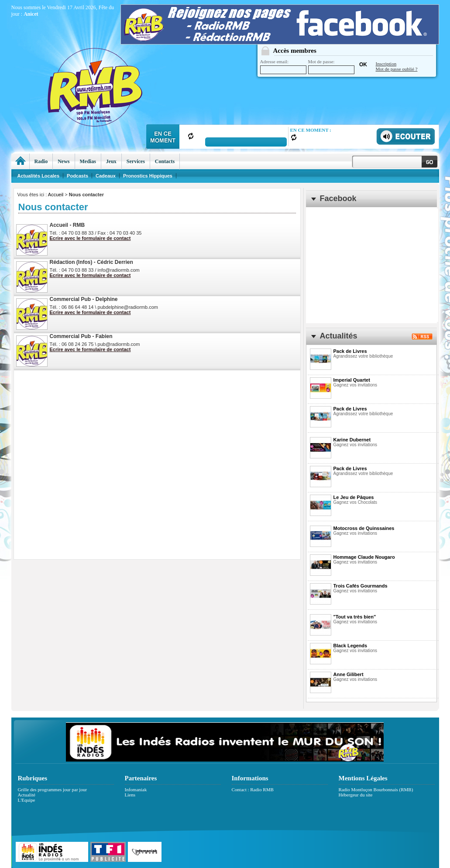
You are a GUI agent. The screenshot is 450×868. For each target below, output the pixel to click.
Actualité (27, 795)
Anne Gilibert (349, 674)
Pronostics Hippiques (148, 176)
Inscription (386, 64)
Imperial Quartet (352, 380)
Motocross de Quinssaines (364, 528)
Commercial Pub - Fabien (81, 336)
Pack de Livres (350, 351)
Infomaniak (136, 789)
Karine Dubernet (352, 440)
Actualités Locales (39, 176)
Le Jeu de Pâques (354, 497)
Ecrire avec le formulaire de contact (90, 238)
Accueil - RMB (67, 225)
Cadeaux (106, 176)
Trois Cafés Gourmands (361, 586)
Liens (130, 795)
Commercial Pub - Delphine (84, 299)
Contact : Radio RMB (253, 789)
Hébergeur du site (356, 795)
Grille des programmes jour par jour (53, 789)
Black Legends (350, 646)
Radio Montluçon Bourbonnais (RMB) (376, 789)
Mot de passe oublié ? (397, 69)
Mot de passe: (331, 67)
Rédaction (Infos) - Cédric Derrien (91, 262)
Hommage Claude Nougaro (364, 557)
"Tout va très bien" (355, 617)
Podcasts (77, 176)
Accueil (56, 195)
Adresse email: (283, 67)
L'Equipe (27, 800)
